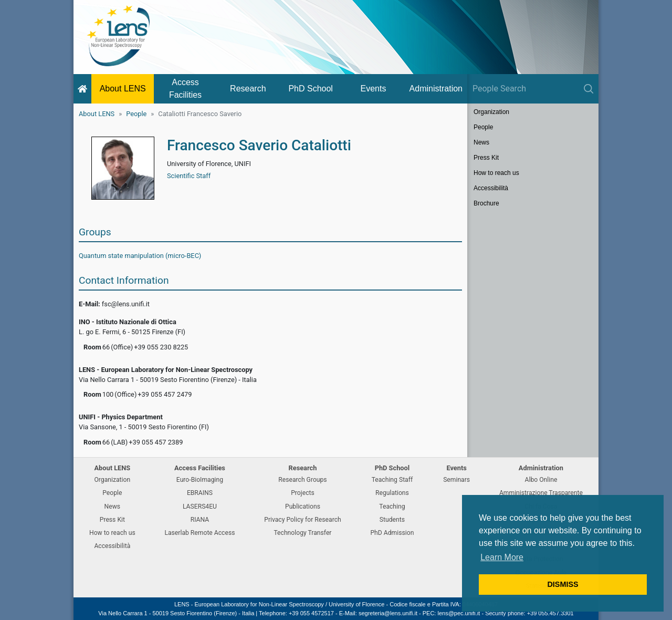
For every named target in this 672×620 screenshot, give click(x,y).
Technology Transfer (302, 533)
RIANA (200, 520)
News (481, 142)
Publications (303, 507)
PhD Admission (392, 533)
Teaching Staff (392, 480)
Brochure (486, 203)
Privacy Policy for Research (302, 520)
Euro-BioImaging (200, 480)
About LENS (123, 89)
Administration (436, 89)
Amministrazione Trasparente (541, 493)
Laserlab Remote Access (199, 533)
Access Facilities (185, 89)
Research (248, 89)
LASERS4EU (200, 507)
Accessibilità (491, 188)
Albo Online (541, 480)
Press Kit (486, 158)
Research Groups (302, 480)
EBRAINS (200, 493)
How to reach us (496, 173)
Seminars (456, 480)
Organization (491, 112)
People (136, 114)
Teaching (392, 507)
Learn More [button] (502, 557)
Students (392, 520)
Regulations (392, 493)
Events (374, 89)
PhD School (311, 89)
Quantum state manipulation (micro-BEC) (140, 256)
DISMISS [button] (563, 584)
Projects (303, 493)
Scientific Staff (189, 176)
